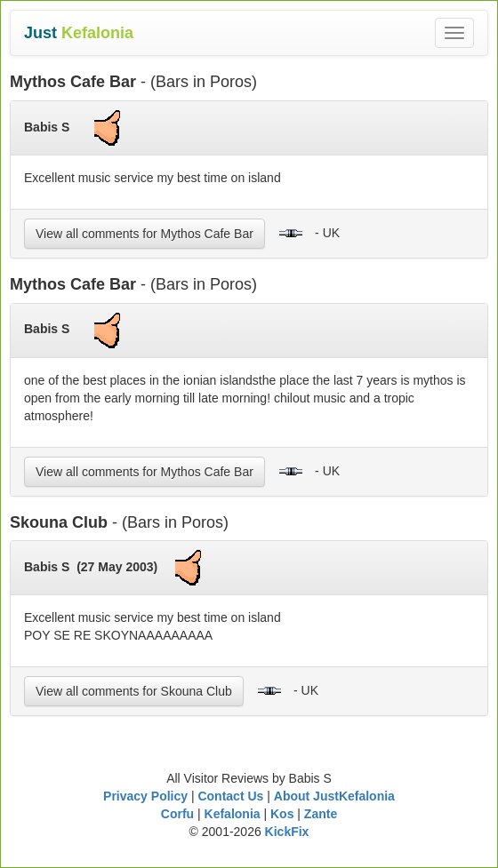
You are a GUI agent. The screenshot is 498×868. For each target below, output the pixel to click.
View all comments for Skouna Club (134, 691)
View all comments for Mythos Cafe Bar (145, 234)
